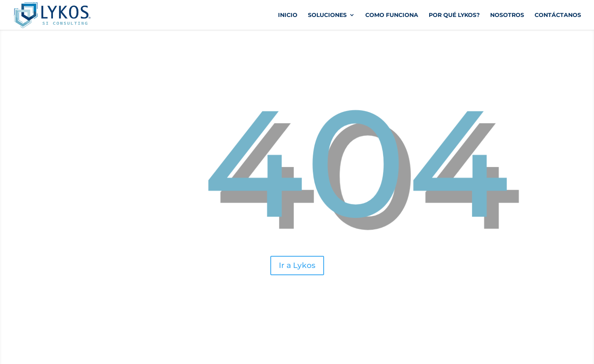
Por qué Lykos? (454, 15)
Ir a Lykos (297, 265)
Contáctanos (558, 15)
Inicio (288, 15)
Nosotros (507, 15)
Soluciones (327, 15)
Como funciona (392, 15)
